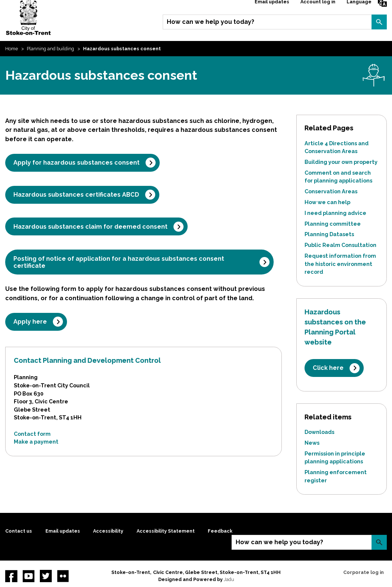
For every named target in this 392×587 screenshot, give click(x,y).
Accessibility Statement (166, 531)
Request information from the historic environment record (340, 264)
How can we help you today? (211, 22)
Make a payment (36, 442)
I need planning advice (335, 213)
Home (12, 49)
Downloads (319, 432)
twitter (46, 576)
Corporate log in (364, 572)
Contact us (19, 531)
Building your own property (341, 162)
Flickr (63, 576)
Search (379, 22)
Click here (328, 368)
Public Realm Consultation (340, 245)
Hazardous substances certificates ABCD (76, 195)
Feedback (220, 531)
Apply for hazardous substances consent (77, 163)
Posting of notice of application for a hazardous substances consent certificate (119, 262)
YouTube (29, 576)
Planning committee (333, 224)
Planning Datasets (329, 234)
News (312, 443)
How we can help (327, 202)
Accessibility (108, 531)
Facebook (11, 576)
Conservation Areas (331, 191)
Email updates (63, 531)
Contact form (32, 434)
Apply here (30, 322)
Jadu (229, 579)
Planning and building (50, 49)
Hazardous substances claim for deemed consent (90, 227)
